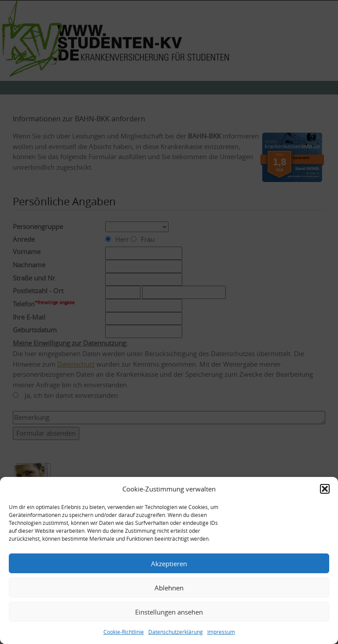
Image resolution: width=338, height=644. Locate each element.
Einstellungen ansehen (169, 612)
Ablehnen (169, 588)
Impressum (221, 632)
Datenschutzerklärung (176, 632)
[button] (325, 489)
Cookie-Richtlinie (124, 632)
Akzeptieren (169, 564)
